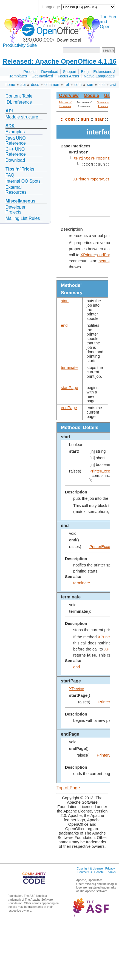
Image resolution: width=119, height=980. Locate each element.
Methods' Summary (65, 104)
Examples (15, 132)
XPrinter (88, 255)
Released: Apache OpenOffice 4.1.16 (59, 61)
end (64, 325)
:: (62, 119)
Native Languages (99, 76)
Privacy (110, 868)
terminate (69, 368)
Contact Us (85, 872)
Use (108, 95)
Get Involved (42, 76)
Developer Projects (15, 210)
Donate (99, 872)
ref (67, 85)
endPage (105, 255)
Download (50, 72)
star (102, 85)
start (65, 301)
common (52, 85)
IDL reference (19, 102)
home (10, 85)
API (9, 111)
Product (30, 72)
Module (91, 95)
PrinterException (104, 471)
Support (70, 72)
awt (113, 85)
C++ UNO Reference (16, 152)
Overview (69, 95)
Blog (85, 72)
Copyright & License (90, 868)
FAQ (10, 175)
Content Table (19, 96)
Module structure (22, 117)
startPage (70, 388)
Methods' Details (103, 104)
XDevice (77, 689)
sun (90, 85)
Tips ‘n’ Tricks (20, 169)
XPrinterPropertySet (91, 179)
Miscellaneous (20, 201)
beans (104, 261)
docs (35, 85)
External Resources (16, 190)
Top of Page (68, 788)
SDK (10, 126)
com (78, 85)
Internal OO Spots (23, 181)
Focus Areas (68, 76)
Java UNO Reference (16, 141)
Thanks (111, 872)
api (23, 85)
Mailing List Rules (23, 218)
